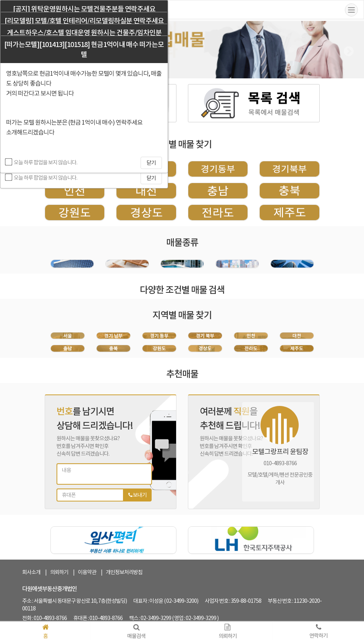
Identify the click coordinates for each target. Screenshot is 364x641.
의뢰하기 (59, 572)
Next (347, 50)
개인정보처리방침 (124, 572)
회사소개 (31, 572)
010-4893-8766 (280, 463)
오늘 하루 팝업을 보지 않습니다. (42, 177)
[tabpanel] (278, 448)
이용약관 (87, 572)
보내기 (138, 495)
